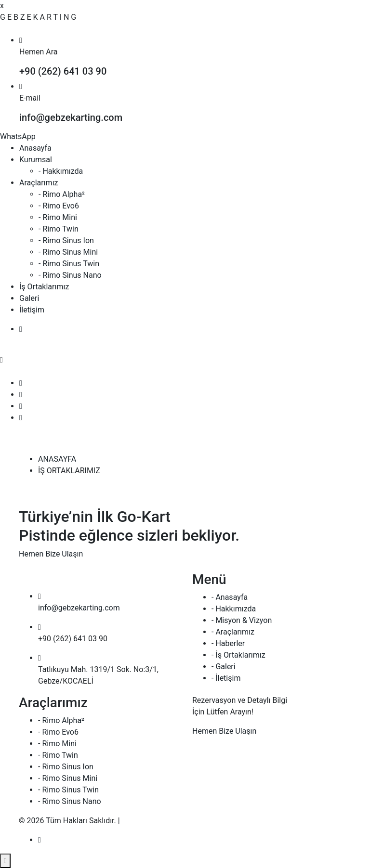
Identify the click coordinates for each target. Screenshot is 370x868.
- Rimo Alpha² (62, 194)
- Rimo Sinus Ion (66, 240)
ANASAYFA (57, 459)
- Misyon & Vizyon (242, 620)
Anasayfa (35, 148)
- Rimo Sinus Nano (70, 275)
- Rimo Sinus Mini (68, 252)
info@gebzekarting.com (79, 608)
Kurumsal (36, 160)
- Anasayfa (230, 597)
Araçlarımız (39, 183)
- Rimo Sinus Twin (69, 264)
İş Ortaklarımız (44, 287)
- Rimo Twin (59, 229)
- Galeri (224, 667)
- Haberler (228, 643)
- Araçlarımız (233, 632)
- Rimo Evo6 (59, 206)
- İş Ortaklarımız (238, 655)
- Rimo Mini (58, 217)
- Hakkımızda (61, 171)
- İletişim (226, 678)
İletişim (32, 310)
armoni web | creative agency (172, 821)
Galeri (29, 298)
